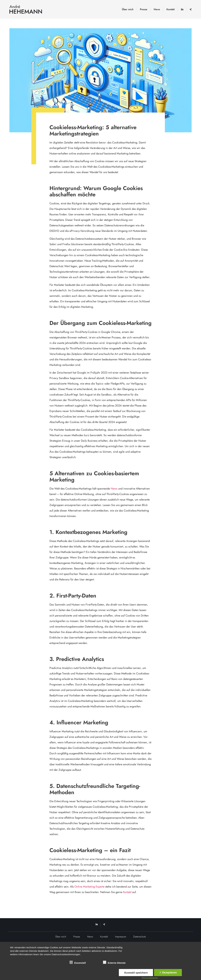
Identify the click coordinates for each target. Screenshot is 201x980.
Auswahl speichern (136, 973)
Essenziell (78, 962)
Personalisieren (150, 978)
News (157, 9)
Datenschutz (140, 937)
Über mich (128, 9)
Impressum (121, 937)
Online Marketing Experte (89, 887)
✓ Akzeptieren (168, 972)
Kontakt (171, 9)
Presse (144, 9)
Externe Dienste (114, 962)
